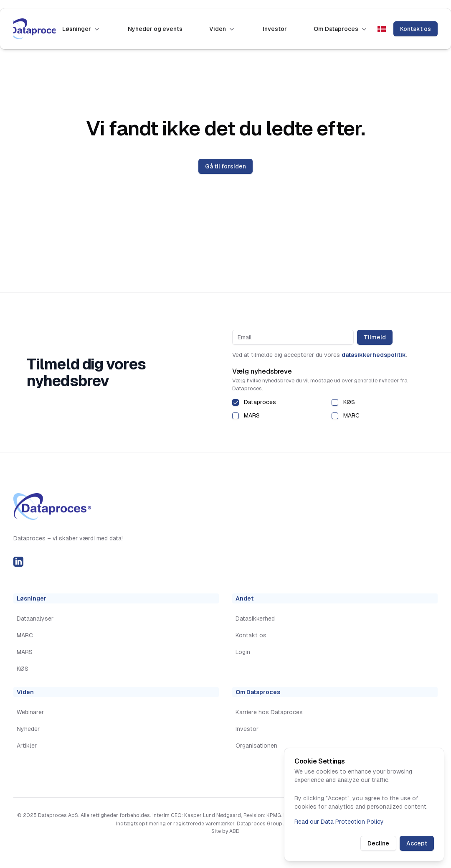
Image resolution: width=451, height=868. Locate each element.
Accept (417, 843)
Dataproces (260, 402)
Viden (223, 29)
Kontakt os (416, 29)
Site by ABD (225, 831)
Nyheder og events (155, 29)
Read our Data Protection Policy (339, 822)
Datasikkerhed (255, 619)
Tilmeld (375, 337)
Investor (275, 29)
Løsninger (82, 29)
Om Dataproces (341, 29)
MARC (351, 415)
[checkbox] (236, 402)
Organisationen (256, 746)
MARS (252, 415)
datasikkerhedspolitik (374, 355)
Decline (378, 843)
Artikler (27, 746)
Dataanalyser (35, 619)
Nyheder (28, 729)
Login (243, 652)
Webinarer (30, 712)
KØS (349, 402)
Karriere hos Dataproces (269, 712)
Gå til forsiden (225, 166)
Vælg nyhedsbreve (262, 371)
